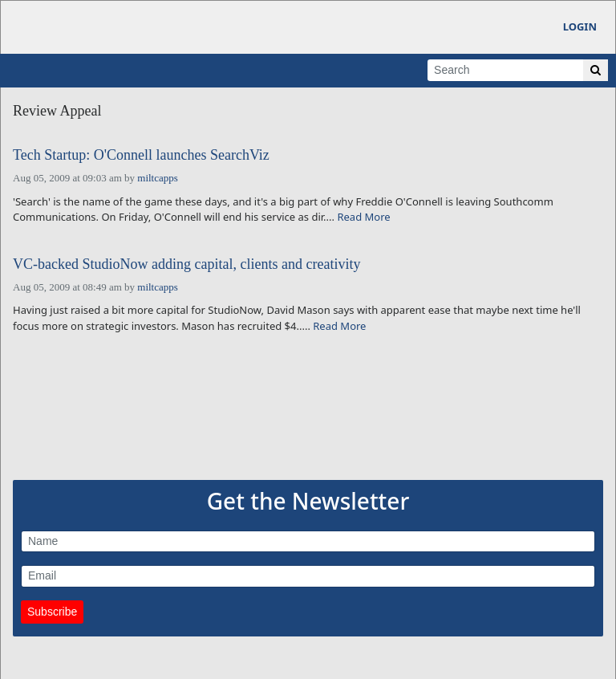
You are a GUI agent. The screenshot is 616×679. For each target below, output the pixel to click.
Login (580, 26)
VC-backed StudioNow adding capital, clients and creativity (186, 264)
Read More (363, 217)
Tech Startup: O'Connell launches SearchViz (141, 155)
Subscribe (52, 612)
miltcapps (158, 178)
